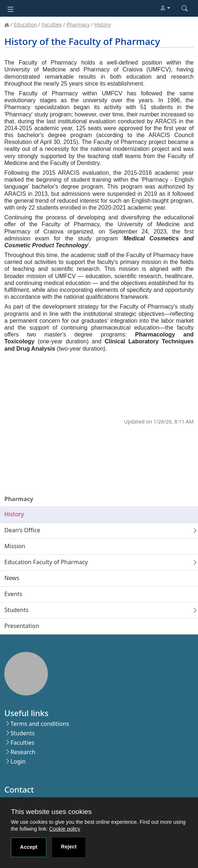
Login (18, 761)
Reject (69, 847)
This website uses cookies (51, 812)
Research (23, 752)
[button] (165, 8)
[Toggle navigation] (11, 9)
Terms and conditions (40, 724)
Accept (29, 847)
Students (23, 733)
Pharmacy (78, 24)
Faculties (52, 24)
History (103, 24)
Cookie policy (65, 829)
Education (25, 24)
